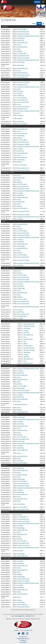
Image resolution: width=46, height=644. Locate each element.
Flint (19, 49)
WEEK (34, 24)
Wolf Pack (21, 40)
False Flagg (21, 38)
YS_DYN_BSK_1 (23, 30)
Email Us (16, 630)
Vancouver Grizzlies (24, 34)
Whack (20, 51)
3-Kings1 (21, 91)
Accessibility (23, 642)
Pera (20, 45)
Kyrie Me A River (23, 47)
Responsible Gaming (23, 639)
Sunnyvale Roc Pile (24, 32)
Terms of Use (23, 637)
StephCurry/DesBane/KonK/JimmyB (29, 36)
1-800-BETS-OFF (30, 616)
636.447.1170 (28, 630)
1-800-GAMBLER (18, 616)
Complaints (23, 640)
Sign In (37, 2)
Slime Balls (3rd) (23, 43)
